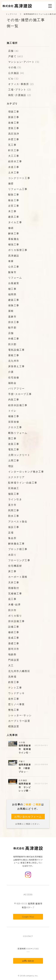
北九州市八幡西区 (19, 671)
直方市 (12, 505)
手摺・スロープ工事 (20, 394)
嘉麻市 (12, 316)
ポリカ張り (15, 615)
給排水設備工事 (18, 405)
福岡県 (12, 294)
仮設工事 (14, 527)
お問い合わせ (28, 961)
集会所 (12, 538)
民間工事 (14, 510)
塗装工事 (14, 128)
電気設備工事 (16, 350)
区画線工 (14, 488)
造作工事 (14, 699)
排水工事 (14, 322)
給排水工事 (15, 161)
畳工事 (12, 438)
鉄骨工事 (14, 682)
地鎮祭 (12, 654)
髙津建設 (14, 255)
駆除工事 (14, 194)
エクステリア (16, 477)
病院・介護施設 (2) (20, 95)
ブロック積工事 (18, 549)
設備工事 (14, 627)
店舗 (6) (13, 51)
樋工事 (12, 289)
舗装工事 (14, 494)
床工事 (12, 571)
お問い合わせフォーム (28, 816)
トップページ (11, 14)
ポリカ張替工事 (18, 250)
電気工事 (14, 449)
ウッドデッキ (16, 693)
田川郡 (12, 344)
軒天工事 (14, 150)
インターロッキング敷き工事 (26, 471)
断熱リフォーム (18, 433)
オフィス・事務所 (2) (21, 84)
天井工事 (14, 582)
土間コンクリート (19, 455)
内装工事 (14, 399)
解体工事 (14, 233)
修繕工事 (14, 632)
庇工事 (12, 599)
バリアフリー (16, 388)
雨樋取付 (14, 588)
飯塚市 (12, 272)
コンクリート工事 (19, 178)
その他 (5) (15, 67)
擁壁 (11, 183)
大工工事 (14, 156)
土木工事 (14, 172)
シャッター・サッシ (20, 715)
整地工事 (14, 710)
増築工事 (14, 111)
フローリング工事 (19, 560)
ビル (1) (13, 78)
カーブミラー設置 (19, 721)
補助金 (12, 383)
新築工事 (14, 117)
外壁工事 (14, 139)
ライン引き (15, 499)
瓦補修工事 (15, 593)
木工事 (12, 211)
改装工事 (14, 444)
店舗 (11, 333)
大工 (11, 665)
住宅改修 (14, 377)
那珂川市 (14, 649)
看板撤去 (14, 239)
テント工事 (15, 687)
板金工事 (14, 200)
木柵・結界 (14, 604)
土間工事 (14, 460)
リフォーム (15, 278)
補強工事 (14, 244)
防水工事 (14, 516)
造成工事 (14, 638)
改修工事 (14, 122)
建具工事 (14, 217)
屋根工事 (14, 355)
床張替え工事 (16, 366)
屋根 (11, 311)
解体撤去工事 (16, 543)
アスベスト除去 (18, 521)
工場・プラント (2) (20, 89)
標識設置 (14, 726)
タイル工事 (15, 222)
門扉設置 (14, 660)
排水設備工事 (16, 621)
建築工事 (14, 300)
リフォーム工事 (18, 189)
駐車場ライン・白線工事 (23, 482)
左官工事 (14, 206)
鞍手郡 (12, 327)
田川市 (12, 610)
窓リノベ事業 (16, 704)
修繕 (11, 228)
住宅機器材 (15, 566)
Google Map (28, 917)
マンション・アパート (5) (24, 62)
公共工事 (14, 266)
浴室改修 (14, 422)
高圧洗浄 (14, 133)
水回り (12, 555)
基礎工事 (14, 643)
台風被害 (14, 283)
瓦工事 (12, 145)
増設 (11, 466)
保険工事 (14, 305)
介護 (11, 372)
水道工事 (14, 167)
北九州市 (14, 361)
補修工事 (14, 416)
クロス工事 (15, 427)
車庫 (11, 261)
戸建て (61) (16, 56)
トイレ (12, 411)
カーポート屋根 (18, 577)
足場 (11, 532)
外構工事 (14, 338)
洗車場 (12, 676)
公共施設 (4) (16, 73)
